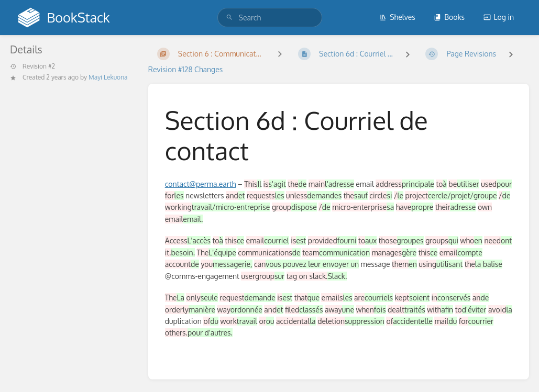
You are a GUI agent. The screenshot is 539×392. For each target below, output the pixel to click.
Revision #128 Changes (186, 69)
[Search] (229, 18)
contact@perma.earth (201, 184)
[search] (270, 18)
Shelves (397, 17)
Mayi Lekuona (108, 77)
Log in (499, 17)
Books (449, 17)
